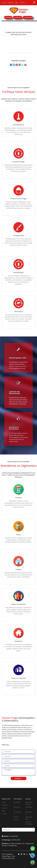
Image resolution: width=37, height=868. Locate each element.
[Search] (18, 830)
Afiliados (16, 817)
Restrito (16, 820)
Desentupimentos (29, 803)
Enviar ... (18, 778)
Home (5, 3)
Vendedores (17, 803)
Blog (17, 3)
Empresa (11, 3)
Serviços (5, 808)
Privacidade (17, 808)
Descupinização (29, 818)
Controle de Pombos (29, 823)
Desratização (29, 813)
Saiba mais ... (6, 745)
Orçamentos (17, 813)
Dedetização (29, 808)
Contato (22, 3)
